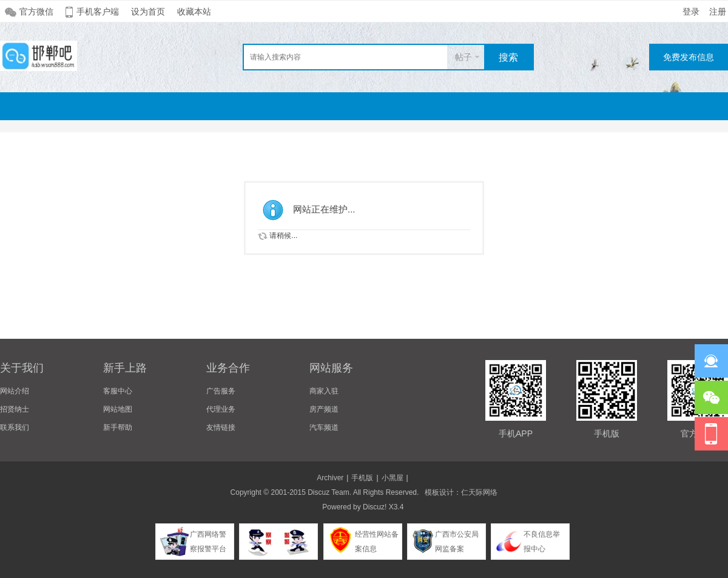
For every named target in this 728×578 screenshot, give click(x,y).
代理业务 (221, 409)
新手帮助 (118, 427)
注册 (718, 12)
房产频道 (324, 409)
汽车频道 (324, 427)
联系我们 (15, 427)
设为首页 (148, 12)
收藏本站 (194, 12)
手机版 (362, 478)
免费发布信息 (689, 57)
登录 (691, 12)
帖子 (463, 57)
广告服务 (221, 391)
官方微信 (36, 12)
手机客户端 (98, 12)
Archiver (330, 478)
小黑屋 (393, 478)
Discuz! (375, 507)
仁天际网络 (479, 492)
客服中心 (118, 391)
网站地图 (118, 409)
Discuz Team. (329, 492)
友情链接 (221, 427)
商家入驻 (324, 391)
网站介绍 (15, 391)
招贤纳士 (15, 409)
